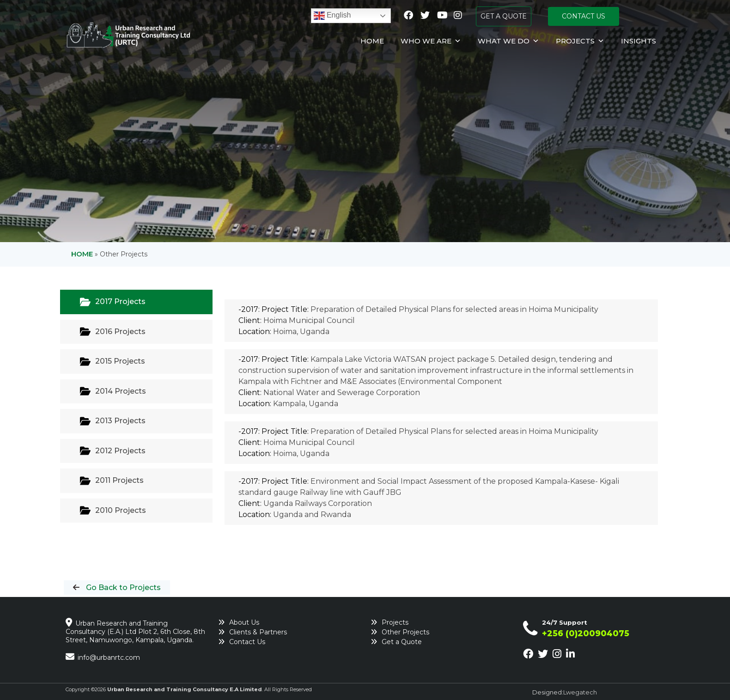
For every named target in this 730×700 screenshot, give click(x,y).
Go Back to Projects (122, 587)
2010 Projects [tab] (113, 510)
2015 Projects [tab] (113, 362)
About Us (244, 622)
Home (372, 41)
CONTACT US (584, 16)
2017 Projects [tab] (113, 302)
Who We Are (431, 41)
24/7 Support (565, 622)
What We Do (508, 41)
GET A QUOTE (504, 16)
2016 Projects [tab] (113, 332)
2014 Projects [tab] (113, 391)
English (332, 16)
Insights (639, 41)
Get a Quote (402, 642)
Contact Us (247, 642)
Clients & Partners (258, 632)
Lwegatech (580, 692)
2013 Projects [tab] (113, 421)
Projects (580, 41)
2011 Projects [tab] (112, 481)
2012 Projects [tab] (113, 451)
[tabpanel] (441, 416)
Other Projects (405, 632)
